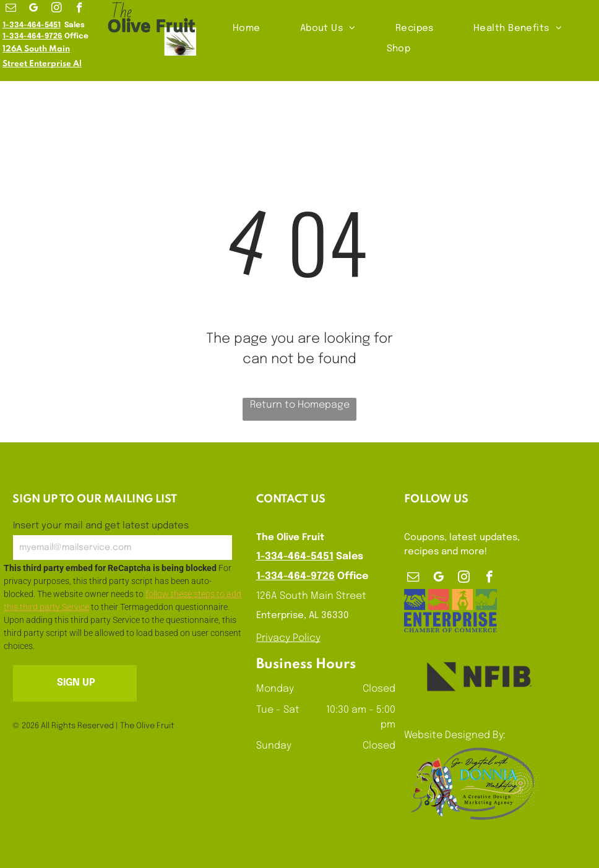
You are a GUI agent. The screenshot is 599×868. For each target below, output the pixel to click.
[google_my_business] (34, 9)
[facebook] (80, 9)
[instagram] (57, 9)
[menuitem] (248, 29)
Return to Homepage (300, 405)
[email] (11, 9)
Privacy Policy (288, 638)
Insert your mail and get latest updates (101, 526)
